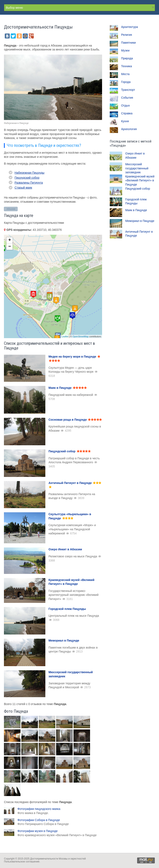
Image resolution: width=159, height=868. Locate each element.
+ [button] (10, 240)
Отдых (125, 105)
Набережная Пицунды (29, 173)
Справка (127, 113)
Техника (126, 66)
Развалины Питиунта (29, 183)
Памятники (128, 43)
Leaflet (65, 336)
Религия (127, 35)
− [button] (10, 247)
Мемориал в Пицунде (140, 221)
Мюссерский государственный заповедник (137, 168)
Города (126, 82)
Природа (127, 58)
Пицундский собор (27, 178)
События (127, 98)
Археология (129, 129)
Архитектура (129, 27)
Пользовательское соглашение (22, 862)
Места (125, 74)
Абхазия (11, 209)
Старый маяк (23, 188)
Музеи (125, 50)
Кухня (125, 121)
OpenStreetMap (81, 336)
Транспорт (128, 90)
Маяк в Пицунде (136, 210)
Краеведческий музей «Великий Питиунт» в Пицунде (140, 180)
